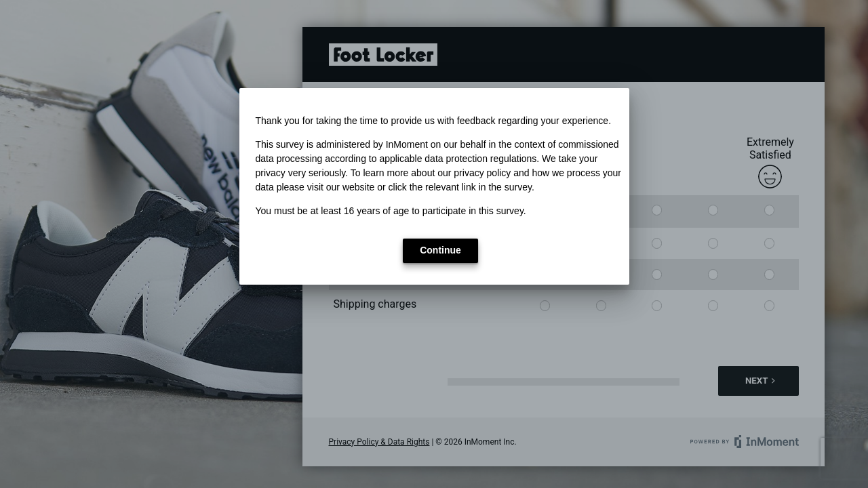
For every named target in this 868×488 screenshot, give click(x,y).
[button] (440, 251)
